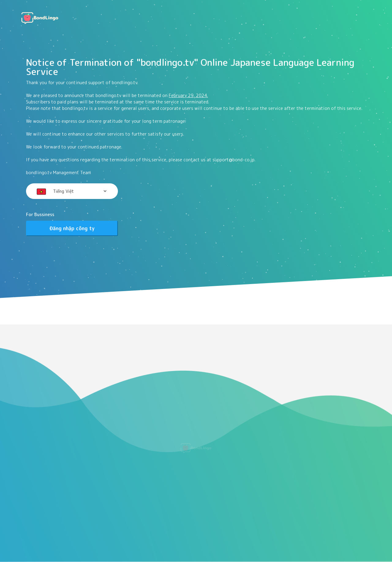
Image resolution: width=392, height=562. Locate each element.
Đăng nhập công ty (72, 228)
